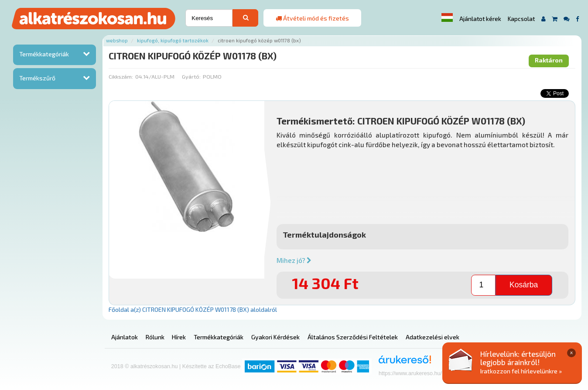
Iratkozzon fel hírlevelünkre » (521, 371)
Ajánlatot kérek (480, 19)
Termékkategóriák (44, 54)
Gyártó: (191, 76)
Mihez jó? (294, 260)
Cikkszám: (121, 76)
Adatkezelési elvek (432, 337)
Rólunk (155, 337)
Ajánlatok (125, 337)
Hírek (179, 337)
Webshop (117, 40)
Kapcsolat (521, 19)
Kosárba (524, 285)
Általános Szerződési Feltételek (353, 337)
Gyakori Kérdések (275, 337)
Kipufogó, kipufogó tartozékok (173, 40)
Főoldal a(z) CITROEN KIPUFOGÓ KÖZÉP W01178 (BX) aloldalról (193, 309)
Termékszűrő (37, 78)
